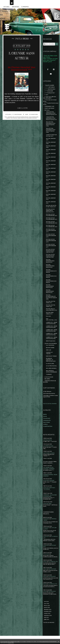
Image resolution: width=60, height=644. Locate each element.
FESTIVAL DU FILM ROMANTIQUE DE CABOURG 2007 (50, 252)
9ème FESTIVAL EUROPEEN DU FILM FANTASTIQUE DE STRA (51, 131)
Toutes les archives (49, 623)
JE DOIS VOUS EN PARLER (51, 345)
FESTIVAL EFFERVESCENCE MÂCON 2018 (50, 287)
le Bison (45, 562)
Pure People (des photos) (49, 394)
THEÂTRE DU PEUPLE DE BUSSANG (50, 382)
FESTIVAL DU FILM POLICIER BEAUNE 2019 (52, 227)
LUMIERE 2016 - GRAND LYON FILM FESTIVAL (52, 328)
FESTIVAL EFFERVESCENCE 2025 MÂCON (51, 282)
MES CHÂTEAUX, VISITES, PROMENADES (51, 372)
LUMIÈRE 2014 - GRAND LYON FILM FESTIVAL (52, 339)
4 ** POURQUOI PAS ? (50, 94)
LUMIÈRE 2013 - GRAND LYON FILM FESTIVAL (52, 335)
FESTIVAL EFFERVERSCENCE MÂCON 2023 (50, 267)
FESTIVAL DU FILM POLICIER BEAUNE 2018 (52, 223)
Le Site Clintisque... (47, 392)
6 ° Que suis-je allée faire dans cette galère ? (50, 98)
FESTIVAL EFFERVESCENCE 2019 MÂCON (51, 272)
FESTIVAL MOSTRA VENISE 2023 (51, 307)
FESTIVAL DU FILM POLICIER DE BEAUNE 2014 (51, 231)
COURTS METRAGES (49, 109)
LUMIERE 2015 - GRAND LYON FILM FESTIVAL (52, 324)
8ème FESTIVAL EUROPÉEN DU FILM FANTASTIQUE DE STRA (51, 125)
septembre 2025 (48, 616)
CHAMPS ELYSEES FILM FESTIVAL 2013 (51, 136)
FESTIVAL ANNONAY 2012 (51, 159)
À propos (25, 8)
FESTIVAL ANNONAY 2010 (51, 151)
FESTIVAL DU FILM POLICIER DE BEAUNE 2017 (51, 247)
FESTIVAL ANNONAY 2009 (51, 148)
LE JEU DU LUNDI (50, 364)
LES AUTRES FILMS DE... (52, 367)
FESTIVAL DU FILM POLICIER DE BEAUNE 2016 (51, 242)
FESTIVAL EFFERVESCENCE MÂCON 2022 (50, 292)
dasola (45, 592)
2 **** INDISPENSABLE (17, 115)
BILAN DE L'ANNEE (50, 349)
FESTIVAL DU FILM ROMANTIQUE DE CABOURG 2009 (50, 257)
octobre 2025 (47, 614)
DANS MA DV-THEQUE (51, 357)
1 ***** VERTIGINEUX (50, 88)
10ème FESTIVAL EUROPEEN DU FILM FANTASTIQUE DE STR (51, 114)
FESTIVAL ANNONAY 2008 (51, 144)
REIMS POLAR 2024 (51, 342)
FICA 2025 (48, 317)
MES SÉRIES (47, 380)
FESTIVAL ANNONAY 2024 (51, 200)
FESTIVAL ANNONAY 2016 (51, 174)
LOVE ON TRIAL (47, 505)
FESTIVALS (47, 111)
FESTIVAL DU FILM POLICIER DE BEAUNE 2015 (51, 237)
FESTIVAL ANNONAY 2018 (51, 181)
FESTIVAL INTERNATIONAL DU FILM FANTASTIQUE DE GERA (51, 298)
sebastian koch (22, 119)
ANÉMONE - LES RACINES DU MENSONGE (50, 497)
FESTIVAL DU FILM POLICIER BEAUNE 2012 (52, 216)
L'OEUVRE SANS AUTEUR (22, 56)
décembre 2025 (48, 610)
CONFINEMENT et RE (49, 107)
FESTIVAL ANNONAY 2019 (51, 185)
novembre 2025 (48, 612)
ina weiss (35, 119)
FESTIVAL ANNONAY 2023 (51, 196)
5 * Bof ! (46, 96)
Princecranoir (46, 520)
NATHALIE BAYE (48, 441)
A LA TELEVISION (50, 346)
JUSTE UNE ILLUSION (49, 454)
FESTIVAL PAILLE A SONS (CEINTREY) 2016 (52, 310)
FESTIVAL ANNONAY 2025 (51, 203)
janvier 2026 (47, 609)
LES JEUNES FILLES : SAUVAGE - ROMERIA (49, 469)
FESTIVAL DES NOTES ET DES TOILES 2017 (51, 207)
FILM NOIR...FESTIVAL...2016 (51, 320)
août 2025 (46, 618)
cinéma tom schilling (12, 119)
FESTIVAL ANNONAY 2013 (51, 162)
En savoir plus (11, 643)
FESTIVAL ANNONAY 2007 (51, 140)
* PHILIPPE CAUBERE (49, 86)
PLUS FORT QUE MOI (49, 481)
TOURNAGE (49, 375)
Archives (16, 8)
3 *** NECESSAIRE (49, 92)
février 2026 (47, 607)
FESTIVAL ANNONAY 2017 (51, 177)
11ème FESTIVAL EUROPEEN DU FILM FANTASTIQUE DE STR (51, 119)
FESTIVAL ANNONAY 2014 (51, 166)
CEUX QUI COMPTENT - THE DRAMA (49, 489)
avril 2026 (46, 603)
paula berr (29, 119)
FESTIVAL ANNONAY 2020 (51, 188)
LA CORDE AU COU (48, 447)
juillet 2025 (47, 620)
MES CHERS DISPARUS (51, 369)
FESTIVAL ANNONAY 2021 (51, 192)
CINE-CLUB (49, 351)
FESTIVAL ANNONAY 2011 (51, 155)
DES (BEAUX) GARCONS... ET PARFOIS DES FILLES (51, 361)
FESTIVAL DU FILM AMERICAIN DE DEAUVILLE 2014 (50, 211)
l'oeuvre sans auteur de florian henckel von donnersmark (23, 118)
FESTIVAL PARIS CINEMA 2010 (50, 314)
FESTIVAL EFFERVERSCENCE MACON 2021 (50, 262)
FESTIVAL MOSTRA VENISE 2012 (51, 303)
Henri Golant (46, 423)
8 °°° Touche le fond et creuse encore (51, 105)
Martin (45, 577)
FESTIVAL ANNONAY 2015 (51, 170)
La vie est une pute (49, 378)
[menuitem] (7, 8)
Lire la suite (22, 109)
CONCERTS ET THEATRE (49, 354)
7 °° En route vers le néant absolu (50, 102)
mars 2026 (47, 604)
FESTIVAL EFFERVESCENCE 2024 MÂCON (51, 277)
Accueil (7, 8)
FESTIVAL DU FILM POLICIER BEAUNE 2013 (52, 220)
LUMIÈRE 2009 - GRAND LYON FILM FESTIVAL (52, 331)
